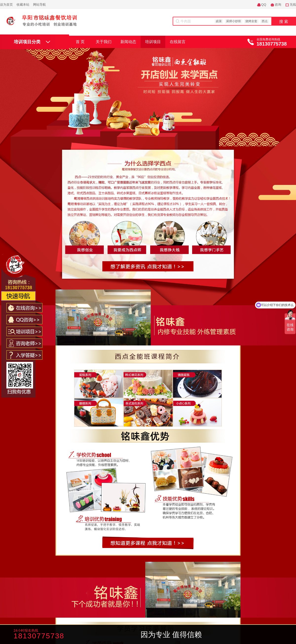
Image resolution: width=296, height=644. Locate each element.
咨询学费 (86, 635)
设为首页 (6, 5)
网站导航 (39, 5)
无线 (293, 5)
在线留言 (178, 42)
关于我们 (104, 42)
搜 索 (284, 22)
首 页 (80, 42)
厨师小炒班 (234, 21)
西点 (265, 21)
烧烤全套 (251, 21)
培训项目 (153, 42)
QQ (264, 5)
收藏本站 (23, 5)
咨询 (278, 5)
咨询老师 (121, 635)
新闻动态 (128, 42)
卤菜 (219, 21)
